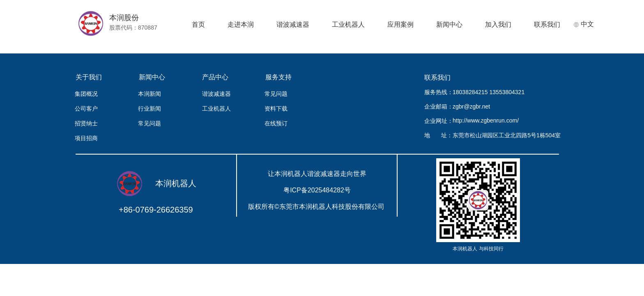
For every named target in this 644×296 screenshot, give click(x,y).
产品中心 (215, 77)
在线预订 (276, 123)
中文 (584, 24)
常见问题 (149, 123)
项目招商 (86, 138)
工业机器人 (348, 24)
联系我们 (547, 24)
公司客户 (86, 109)
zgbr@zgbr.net (471, 106)
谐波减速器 (293, 24)
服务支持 (278, 77)
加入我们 (498, 24)
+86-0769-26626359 (156, 210)
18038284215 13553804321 (487, 92)
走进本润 (241, 24)
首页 (198, 24)
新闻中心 (449, 24)
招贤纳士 (86, 123)
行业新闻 (149, 109)
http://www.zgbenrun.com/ (486, 120)
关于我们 (89, 77)
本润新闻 (149, 94)
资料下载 (276, 109)
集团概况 (86, 94)
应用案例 (400, 24)
